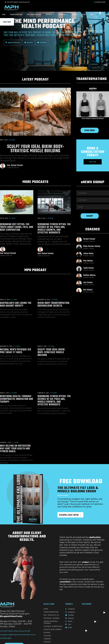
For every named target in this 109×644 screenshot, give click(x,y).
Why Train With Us (51, 615)
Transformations (51, 612)
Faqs (92, 15)
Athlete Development (53, 630)
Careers (47, 639)
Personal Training (52, 618)
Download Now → (70, 515)
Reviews (75, 15)
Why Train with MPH (34, 15)
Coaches (47, 636)
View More (90, 130)
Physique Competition (53, 626)
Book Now (7, 22)
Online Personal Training (51, 622)
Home (85, 31)
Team (84, 15)
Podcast (47, 642)
